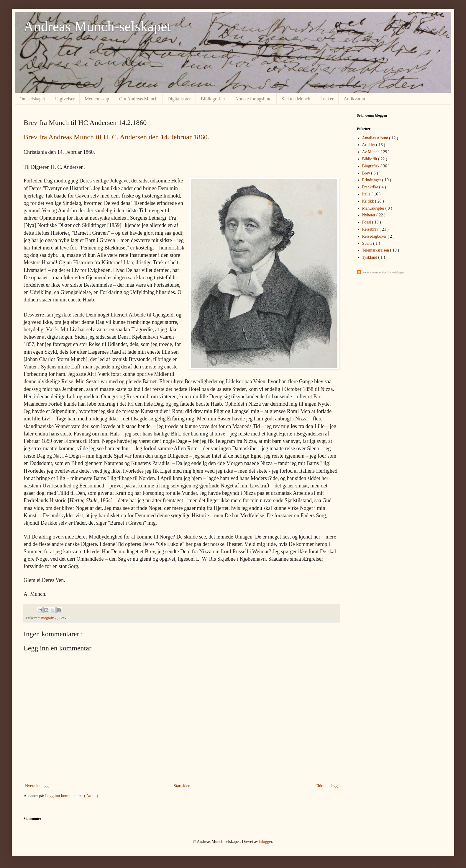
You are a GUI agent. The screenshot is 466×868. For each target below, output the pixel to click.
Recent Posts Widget (375, 273)
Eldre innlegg (326, 786)
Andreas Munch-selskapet (97, 26)
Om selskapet (32, 99)
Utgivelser (65, 99)
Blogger (265, 842)
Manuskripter (374, 208)
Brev (63, 618)
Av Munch (371, 152)
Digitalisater (179, 99)
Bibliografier (213, 99)
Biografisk (49, 618)
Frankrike (371, 187)
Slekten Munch (296, 99)
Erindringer (372, 180)
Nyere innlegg (37, 786)
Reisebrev (371, 229)
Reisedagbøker (375, 236)
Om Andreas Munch (138, 99)
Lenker (327, 99)
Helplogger (398, 273)
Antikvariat (354, 99)
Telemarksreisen (376, 250)
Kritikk (369, 201)
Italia (367, 194)
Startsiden (182, 786)
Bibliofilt (370, 159)
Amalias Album (376, 138)
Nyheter (369, 215)
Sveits (368, 243)
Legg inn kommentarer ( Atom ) (72, 796)
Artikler (369, 145)
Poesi (367, 222)
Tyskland (370, 257)
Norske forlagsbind (253, 99)
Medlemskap (97, 99)
